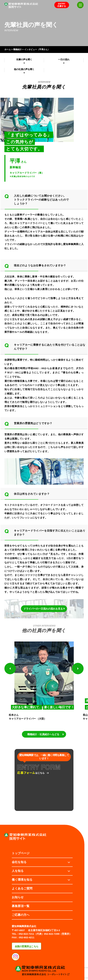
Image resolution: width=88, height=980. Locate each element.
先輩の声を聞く (24, 59)
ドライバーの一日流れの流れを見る (43, 609)
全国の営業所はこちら (27, 946)
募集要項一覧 (21, 906)
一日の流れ (64, 59)
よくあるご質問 (22, 888)
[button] (10, 669)
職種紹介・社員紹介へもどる (43, 734)
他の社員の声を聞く (24, 69)
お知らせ (18, 897)
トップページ (21, 853)
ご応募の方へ (21, 915)
